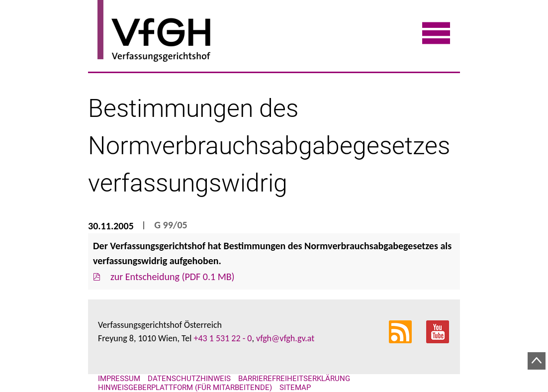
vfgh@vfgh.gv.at (285, 338)
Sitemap (295, 388)
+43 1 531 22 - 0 (223, 338)
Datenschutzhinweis (189, 379)
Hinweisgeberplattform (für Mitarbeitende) (185, 388)
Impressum (119, 379)
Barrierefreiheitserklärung (294, 379)
